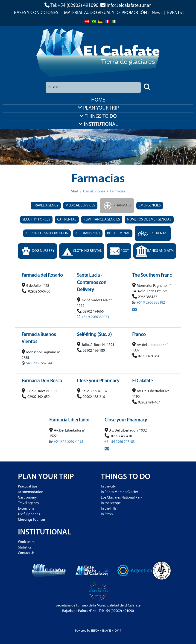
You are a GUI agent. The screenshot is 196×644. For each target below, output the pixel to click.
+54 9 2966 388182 (151, 303)
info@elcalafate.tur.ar (129, 6)
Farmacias (117, 191)
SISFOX (95, 631)
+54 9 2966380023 (95, 317)
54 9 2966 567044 (39, 363)
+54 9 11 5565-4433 (68, 442)
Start (75, 191)
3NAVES (106, 631)
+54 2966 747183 (122, 442)
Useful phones (94, 191)
